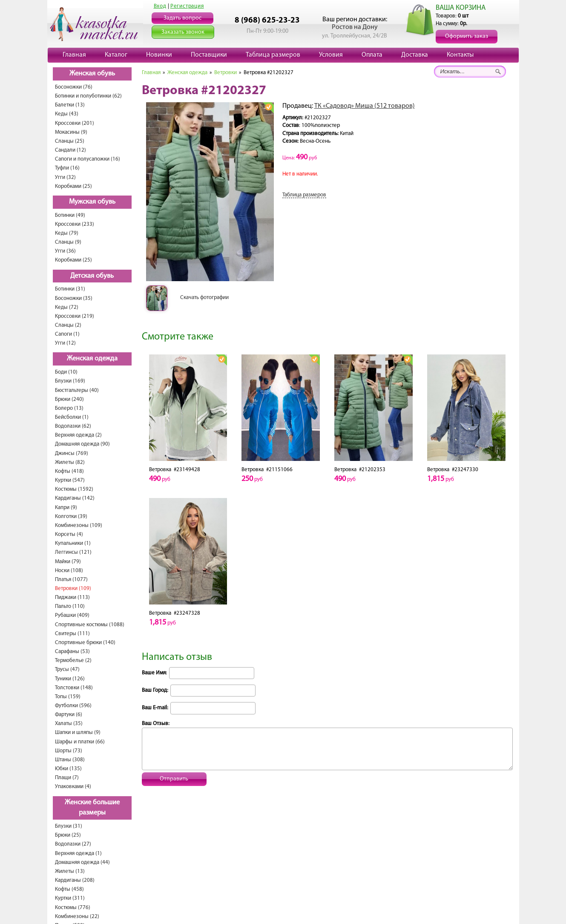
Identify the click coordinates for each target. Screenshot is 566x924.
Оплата (372, 55)
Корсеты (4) (69, 534)
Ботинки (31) (70, 289)
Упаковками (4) (73, 787)
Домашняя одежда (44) (82, 862)
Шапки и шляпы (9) (78, 733)
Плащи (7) (67, 778)
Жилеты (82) (70, 462)
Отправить (174, 779)
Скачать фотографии (204, 298)
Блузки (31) (69, 826)
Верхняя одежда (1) (78, 853)
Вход (160, 6)
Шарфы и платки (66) (80, 742)
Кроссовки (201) (75, 123)
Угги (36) (65, 251)
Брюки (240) (69, 399)
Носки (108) (69, 571)
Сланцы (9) (68, 242)
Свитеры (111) (72, 634)
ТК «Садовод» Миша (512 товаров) (365, 106)
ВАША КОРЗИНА (461, 8)
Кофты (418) (69, 471)
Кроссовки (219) (75, 316)
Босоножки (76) (74, 87)
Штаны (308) (70, 760)
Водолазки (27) (73, 844)
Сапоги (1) (67, 334)
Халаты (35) (69, 724)
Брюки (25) (68, 835)
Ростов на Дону (355, 27)
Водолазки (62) (73, 426)
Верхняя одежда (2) (78, 435)
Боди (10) (66, 372)
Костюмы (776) (73, 908)
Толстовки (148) (74, 688)
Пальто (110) (70, 606)
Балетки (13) (70, 105)
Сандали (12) (70, 150)
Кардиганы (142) (75, 498)
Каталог (116, 55)
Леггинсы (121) (73, 552)
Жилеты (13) (70, 871)
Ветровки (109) (73, 589)
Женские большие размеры (92, 808)
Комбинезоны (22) (77, 917)
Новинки (159, 55)
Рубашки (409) (72, 615)
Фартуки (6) (69, 715)
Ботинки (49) (70, 215)
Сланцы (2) (68, 325)
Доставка (415, 55)
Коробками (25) (73, 186)
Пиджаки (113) (72, 597)
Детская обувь (92, 276)
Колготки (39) (71, 517)
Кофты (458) (69, 889)
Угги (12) (65, 343)
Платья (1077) (71, 580)
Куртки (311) (70, 898)
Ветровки (226, 73)
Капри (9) (66, 508)
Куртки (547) (70, 480)
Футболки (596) (73, 706)
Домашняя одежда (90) (82, 444)
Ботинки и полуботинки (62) (88, 96)
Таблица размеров (273, 55)
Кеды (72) (67, 307)
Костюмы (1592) (74, 489)
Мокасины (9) (71, 132)
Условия (331, 55)
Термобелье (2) (73, 661)
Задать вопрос (182, 18)
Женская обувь (92, 74)
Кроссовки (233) (75, 224)
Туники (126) (70, 679)
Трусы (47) (67, 669)
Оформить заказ (467, 36)
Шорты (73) (69, 751)
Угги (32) (65, 177)
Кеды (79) (67, 233)
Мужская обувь (92, 202)
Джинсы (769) (72, 453)
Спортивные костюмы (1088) (90, 625)
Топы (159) (68, 697)
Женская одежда (92, 359)
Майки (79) (68, 562)
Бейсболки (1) (72, 417)
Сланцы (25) (70, 141)
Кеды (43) (67, 114)
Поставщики (209, 55)
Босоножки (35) (74, 298)
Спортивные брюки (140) (85, 643)
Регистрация (187, 6)
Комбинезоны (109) (79, 525)
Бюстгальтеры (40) (77, 390)
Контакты (460, 55)
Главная (74, 55)
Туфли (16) (67, 168)
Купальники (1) (73, 543)
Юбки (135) (68, 769)
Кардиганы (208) (75, 880)
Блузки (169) (70, 381)
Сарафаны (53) (72, 652)
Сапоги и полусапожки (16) (88, 159)
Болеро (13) (69, 408)
